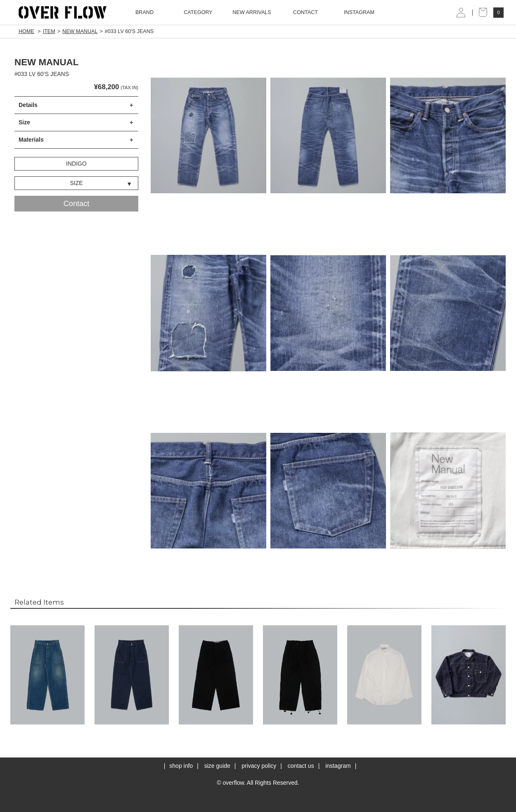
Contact (77, 204)
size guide (217, 766)
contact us (301, 766)
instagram (338, 766)
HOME (26, 31)
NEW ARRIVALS (252, 12)
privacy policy (259, 766)
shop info (181, 766)
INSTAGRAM (359, 12)
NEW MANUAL (80, 31)
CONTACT (305, 12)
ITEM (49, 31)
